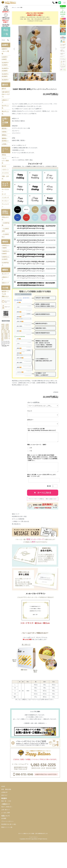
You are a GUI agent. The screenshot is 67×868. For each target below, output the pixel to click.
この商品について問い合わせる (18, 538)
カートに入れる (44, 509)
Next (55, 49)
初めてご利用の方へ (7, 836)
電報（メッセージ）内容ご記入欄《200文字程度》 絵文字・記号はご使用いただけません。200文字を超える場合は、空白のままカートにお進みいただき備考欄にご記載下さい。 (44, 474)
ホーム (11, 7)
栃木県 (5, 382)
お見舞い (4, 156)
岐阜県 (3, 381)
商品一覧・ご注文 (6, 830)
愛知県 (5, 371)
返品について (14, 530)
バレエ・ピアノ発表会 (4, 172)
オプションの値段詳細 (16, 535)
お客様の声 (4, 821)
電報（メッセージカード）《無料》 (38, 461)
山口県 (5, 373)
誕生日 (4, 98)
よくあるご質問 (6, 842)
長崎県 (3, 384)
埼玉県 (3, 372)
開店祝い (4, 139)
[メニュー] (64, 3)
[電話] (53, 3)
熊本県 (3, 365)
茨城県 (5, 377)
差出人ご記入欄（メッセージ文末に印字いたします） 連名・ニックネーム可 (44, 492)
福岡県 (3, 363)
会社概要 (4, 847)
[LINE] (60, 3)
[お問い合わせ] (56, 3)
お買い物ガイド (6, 839)
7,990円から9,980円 (4, 280)
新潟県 (5, 380)
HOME (3, 815)
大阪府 (3, 368)
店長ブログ (4, 824)
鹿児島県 (3, 375)
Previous (14, 49)
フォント (31, 427)
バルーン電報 (19, 7)
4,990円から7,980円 (4, 272)
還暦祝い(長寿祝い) (4, 151)
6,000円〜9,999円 (4, 56)
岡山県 (5, 367)
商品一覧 (5, 27)
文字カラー (32, 436)
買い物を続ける (14, 540)
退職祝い (4, 145)
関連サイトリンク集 (7, 856)
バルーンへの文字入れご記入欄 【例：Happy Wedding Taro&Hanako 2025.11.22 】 (43, 446)
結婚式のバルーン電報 (4, 48)
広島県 (3, 379)
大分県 (5, 364)
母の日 (4, 178)
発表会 (4, 167)
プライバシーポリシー (7, 850)
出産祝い (4, 142)
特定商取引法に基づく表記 (17, 533)
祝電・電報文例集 (6, 818)
